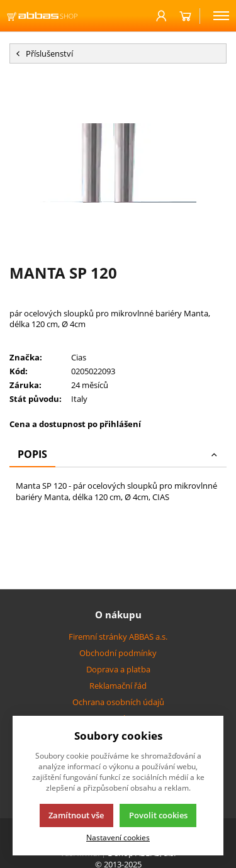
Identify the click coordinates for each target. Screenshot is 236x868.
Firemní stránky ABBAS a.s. (118, 637)
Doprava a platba (118, 669)
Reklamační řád (118, 686)
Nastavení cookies (118, 837)
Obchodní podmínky (118, 653)
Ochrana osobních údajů (118, 702)
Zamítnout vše (76, 815)
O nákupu (118, 615)
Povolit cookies (158, 815)
